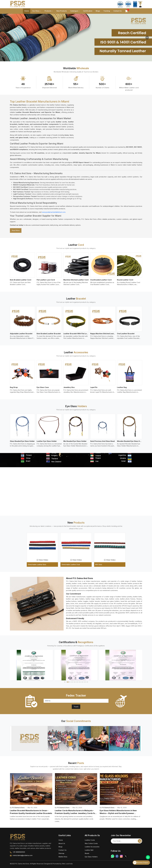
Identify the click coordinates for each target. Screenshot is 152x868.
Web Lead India (67, 864)
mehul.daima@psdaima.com (23, 855)
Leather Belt (89, 850)
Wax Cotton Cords (91, 843)
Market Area (63, 857)
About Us (62, 843)
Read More (16, 230)
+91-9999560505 (19, 852)
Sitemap (61, 853)
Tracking (107, 11)
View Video (42, 560)
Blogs (98, 11)
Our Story (37, 11)
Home (27, 11)
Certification (88, 11)
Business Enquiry (141, 863)
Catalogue (75, 11)
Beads (87, 853)
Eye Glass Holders (91, 857)
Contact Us (117, 11)
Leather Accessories (92, 847)
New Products (62, 11)
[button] (65, 682)
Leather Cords (90, 840)
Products (49, 11)
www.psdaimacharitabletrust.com (54, 212)
